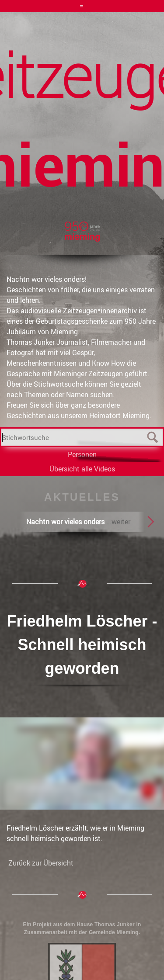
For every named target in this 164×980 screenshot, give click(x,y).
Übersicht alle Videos (82, 469)
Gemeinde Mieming (114, 932)
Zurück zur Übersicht (41, 863)
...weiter (118, 522)
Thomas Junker (115, 925)
